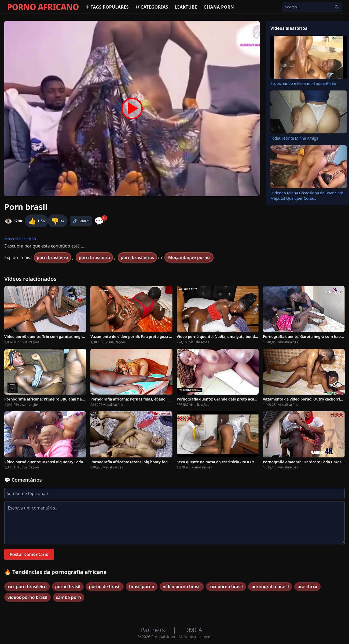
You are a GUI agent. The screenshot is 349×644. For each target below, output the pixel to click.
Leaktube (186, 7)
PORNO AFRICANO (43, 7)
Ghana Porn (219, 7)
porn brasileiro (52, 257)
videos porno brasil (27, 597)
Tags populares (107, 7)
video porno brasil (182, 587)
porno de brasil (105, 587)
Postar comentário (29, 554)
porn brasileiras (137, 257)
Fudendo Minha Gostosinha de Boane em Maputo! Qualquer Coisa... (307, 196)
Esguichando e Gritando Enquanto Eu (303, 83)
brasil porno (142, 587)
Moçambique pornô (189, 257)
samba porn (69, 597)
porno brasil (68, 587)
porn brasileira (94, 257)
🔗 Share (81, 221)
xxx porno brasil (226, 587)
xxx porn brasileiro (27, 587)
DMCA (193, 630)
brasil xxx (307, 587)
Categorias (152, 7)
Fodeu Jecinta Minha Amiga (294, 138)
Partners (153, 630)
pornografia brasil (270, 587)
